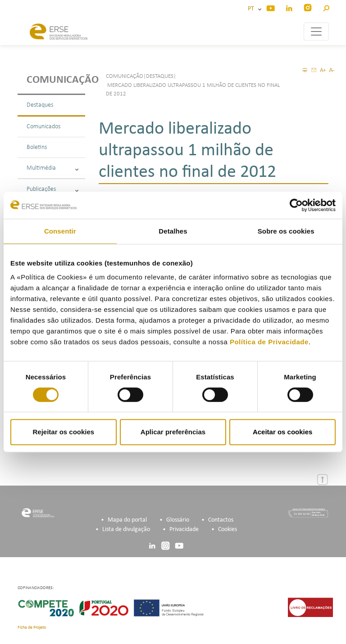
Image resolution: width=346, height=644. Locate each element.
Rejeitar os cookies (63, 432)
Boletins (37, 147)
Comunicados (43, 127)
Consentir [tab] (60, 231)
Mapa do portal (127, 520)
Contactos (221, 520)
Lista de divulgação (126, 529)
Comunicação (56, 80)
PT (252, 9)
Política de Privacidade (269, 342)
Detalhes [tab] (173, 231)
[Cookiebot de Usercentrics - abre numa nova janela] (296, 205)
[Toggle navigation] (316, 32)
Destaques (40, 105)
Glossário (178, 520)
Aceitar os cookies (283, 432)
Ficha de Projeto (32, 628)
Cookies (228, 529)
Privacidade (184, 529)
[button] (326, 7)
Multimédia (52, 168)
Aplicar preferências (173, 432)
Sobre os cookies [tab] (286, 231)
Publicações (52, 189)
